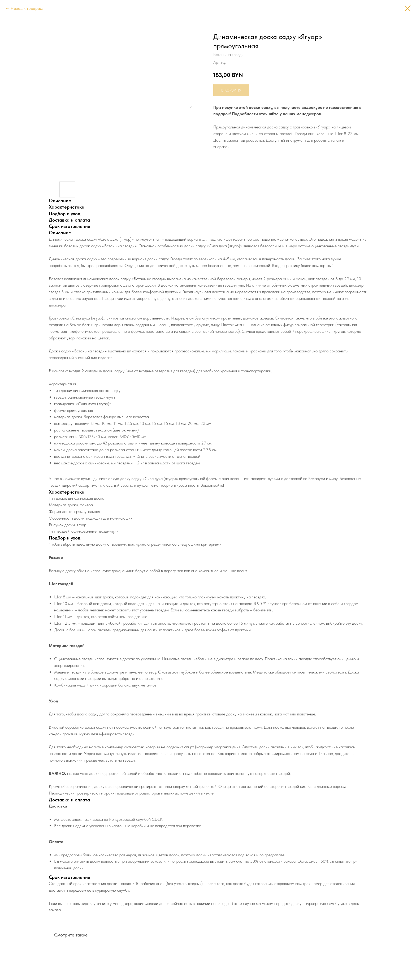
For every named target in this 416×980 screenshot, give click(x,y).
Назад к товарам (27, 8)
